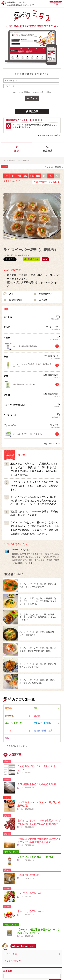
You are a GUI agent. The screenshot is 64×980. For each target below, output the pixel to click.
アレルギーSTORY (43, 723)
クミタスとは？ (12, 954)
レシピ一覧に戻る (55, 167)
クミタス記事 (9, 160)
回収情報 (9, 716)
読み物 (37, 716)
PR (35, 708)
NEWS (8, 708)
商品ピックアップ (13, 723)
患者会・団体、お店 (43, 731)
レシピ (8, 731)
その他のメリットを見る (50, 135)
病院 (7, 738)
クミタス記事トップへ (16, 746)
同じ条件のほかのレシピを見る (46, 182)
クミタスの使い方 (13, 961)
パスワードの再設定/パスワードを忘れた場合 (32, 92)
